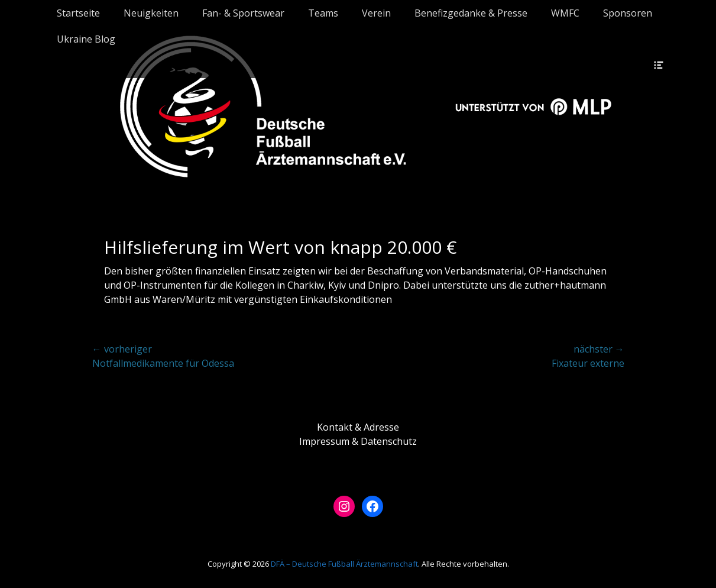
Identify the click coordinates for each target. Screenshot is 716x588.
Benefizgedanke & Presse (471, 13)
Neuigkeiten (151, 13)
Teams (323, 13)
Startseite (78, 13)
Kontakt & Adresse (358, 427)
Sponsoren (628, 13)
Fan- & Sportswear (243, 13)
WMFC (565, 13)
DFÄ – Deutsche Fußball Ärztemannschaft (344, 564)
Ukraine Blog (86, 39)
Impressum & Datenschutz (358, 441)
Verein (376, 13)
